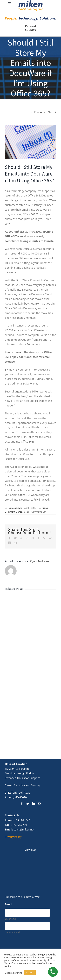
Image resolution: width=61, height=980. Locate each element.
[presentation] (30, 943)
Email (9, 904)
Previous (39, 112)
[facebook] (22, 804)
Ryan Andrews (15, 508)
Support (30, 30)
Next (51, 112)
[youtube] (39, 804)
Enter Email (11, 919)
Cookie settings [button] (13, 973)
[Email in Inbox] (30, 142)
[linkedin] (34, 804)
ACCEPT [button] (30, 973)
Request (31, 26)
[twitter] (28, 804)
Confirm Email (13, 932)
